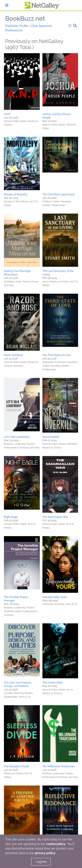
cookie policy (56, 844)
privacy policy (45, 853)
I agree (41, 862)
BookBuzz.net (25, 19)
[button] (70, 26)
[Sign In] (7, 5)
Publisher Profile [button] (17, 26)
